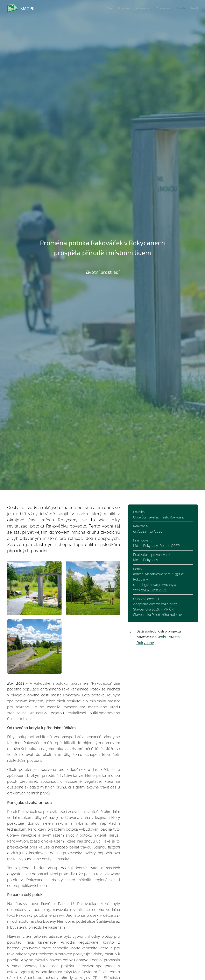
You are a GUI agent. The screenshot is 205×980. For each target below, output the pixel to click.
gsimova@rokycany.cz (161, 585)
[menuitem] (166, 8)
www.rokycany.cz (154, 590)
